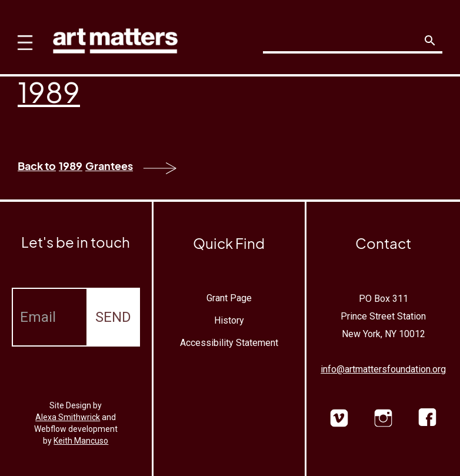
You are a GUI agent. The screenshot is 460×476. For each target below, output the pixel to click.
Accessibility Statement (229, 343)
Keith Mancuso (81, 441)
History (229, 320)
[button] (22, 35)
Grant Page (229, 298)
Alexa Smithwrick (68, 417)
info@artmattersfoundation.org (383, 369)
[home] (115, 38)
